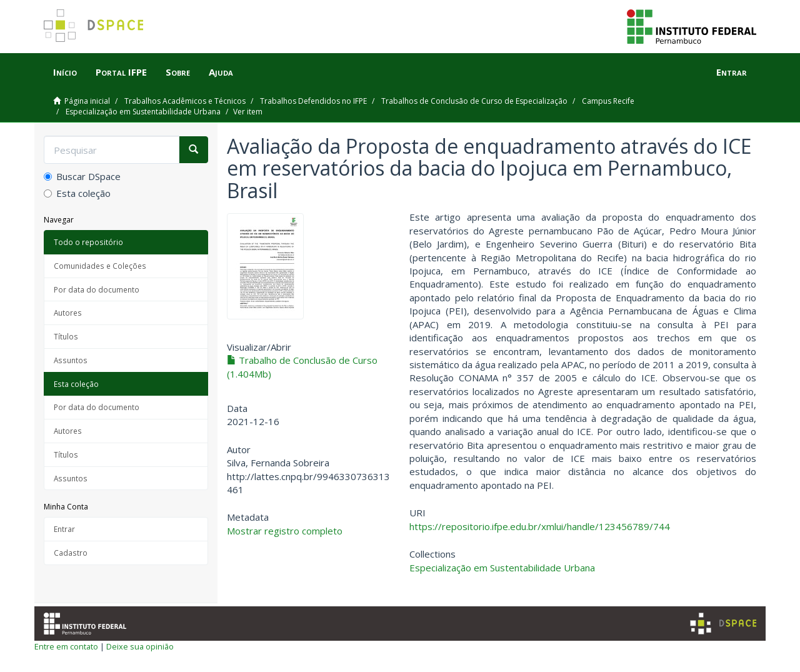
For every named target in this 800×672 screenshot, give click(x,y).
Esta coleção (77, 193)
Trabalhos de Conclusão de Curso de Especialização (474, 101)
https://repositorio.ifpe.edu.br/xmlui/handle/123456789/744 (540, 526)
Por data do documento (97, 289)
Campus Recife (608, 101)
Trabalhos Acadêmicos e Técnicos (185, 101)
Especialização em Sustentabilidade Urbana (143, 112)
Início (65, 72)
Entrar (64, 529)
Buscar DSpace (82, 176)
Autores (68, 313)
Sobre (178, 72)
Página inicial (87, 101)
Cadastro (71, 553)
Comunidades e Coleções (100, 266)
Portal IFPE (121, 72)
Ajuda (221, 72)
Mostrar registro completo (285, 531)
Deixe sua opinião (140, 646)
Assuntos (71, 360)
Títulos (66, 336)
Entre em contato (66, 646)
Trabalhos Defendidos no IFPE (313, 101)
